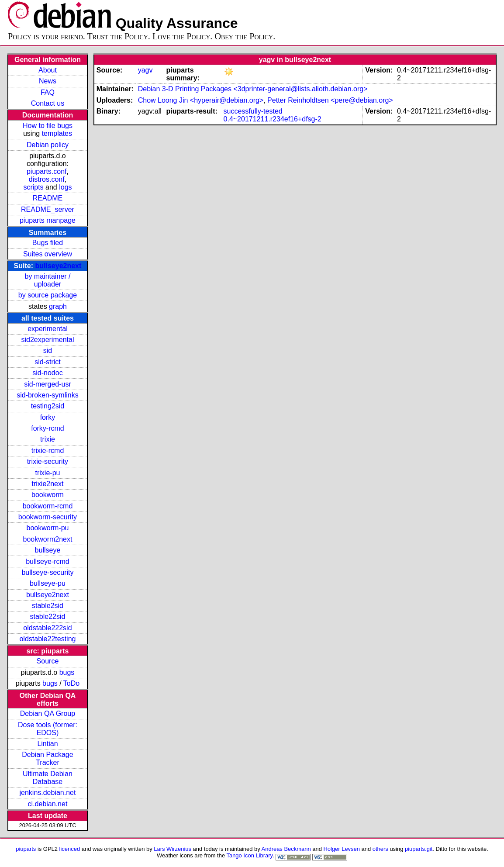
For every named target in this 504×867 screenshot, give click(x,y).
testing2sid (48, 406)
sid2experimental (47, 340)
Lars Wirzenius (173, 849)
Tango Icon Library (249, 855)
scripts (33, 187)
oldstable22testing (47, 639)
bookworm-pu (48, 528)
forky (48, 417)
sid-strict (48, 362)
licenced (70, 849)
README (48, 198)
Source (48, 661)
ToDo (71, 683)
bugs (67, 672)
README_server (48, 209)
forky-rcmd (48, 428)
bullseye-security (47, 572)
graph (58, 306)
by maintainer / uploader (48, 280)
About (48, 70)
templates (57, 133)
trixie (48, 439)
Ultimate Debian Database (48, 778)
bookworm (48, 495)
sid (48, 351)
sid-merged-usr (48, 384)
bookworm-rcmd (48, 506)
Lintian (47, 744)
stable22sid (47, 617)
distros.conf (47, 179)
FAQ (48, 92)
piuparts (26, 849)
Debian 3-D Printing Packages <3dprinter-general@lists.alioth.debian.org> (253, 89)
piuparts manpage (48, 220)
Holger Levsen (342, 849)
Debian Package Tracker (47, 758)
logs (65, 187)
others (380, 849)
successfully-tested (253, 111)
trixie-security (48, 461)
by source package (48, 295)
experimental (48, 329)
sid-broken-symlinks (47, 395)
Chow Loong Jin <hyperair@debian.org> (201, 100)
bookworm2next (47, 539)
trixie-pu (48, 473)
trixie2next (48, 484)
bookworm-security (48, 517)
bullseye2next (59, 266)
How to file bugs (48, 126)
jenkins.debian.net (47, 793)
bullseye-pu (48, 583)
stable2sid (48, 606)
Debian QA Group (48, 713)
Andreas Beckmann (286, 849)
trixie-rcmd (48, 451)
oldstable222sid (47, 628)
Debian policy (48, 145)
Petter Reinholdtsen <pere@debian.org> (330, 100)
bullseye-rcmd (48, 561)
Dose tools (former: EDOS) (48, 729)
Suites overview (48, 254)
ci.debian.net (48, 804)
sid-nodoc (47, 373)
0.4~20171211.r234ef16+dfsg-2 (273, 119)
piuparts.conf (47, 171)
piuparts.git (419, 849)
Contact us (48, 103)
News (48, 81)
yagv (145, 70)
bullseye (48, 550)
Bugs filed (48, 243)
